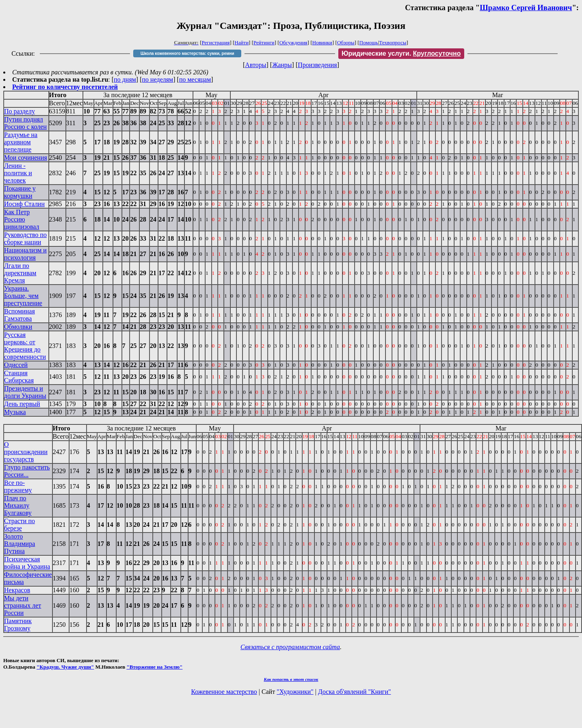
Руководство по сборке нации (25, 238)
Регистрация (216, 42)
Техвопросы (393, 42)
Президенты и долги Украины (25, 392)
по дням (125, 79)
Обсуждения (293, 42)
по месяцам (195, 79)
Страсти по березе (19, 525)
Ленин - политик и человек (18, 173)
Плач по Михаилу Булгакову (18, 505)
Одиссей (16, 365)
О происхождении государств (26, 452)
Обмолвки (18, 327)
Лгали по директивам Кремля (20, 273)
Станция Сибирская (19, 377)
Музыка (15, 412)
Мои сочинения (26, 158)
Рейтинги (264, 42)
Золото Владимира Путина (19, 544)
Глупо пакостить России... (27, 471)
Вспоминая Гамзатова (19, 315)
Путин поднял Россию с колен (25, 123)
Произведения (317, 65)
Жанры (282, 65)
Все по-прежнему (18, 486)
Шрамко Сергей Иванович (526, 8)
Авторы (255, 65)
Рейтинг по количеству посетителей (65, 87)
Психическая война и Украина (27, 563)
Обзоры (346, 42)
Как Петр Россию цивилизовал (22, 219)
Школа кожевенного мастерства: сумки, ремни (187, 53)
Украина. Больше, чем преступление (23, 296)
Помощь (369, 42)
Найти (241, 42)
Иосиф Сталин (24, 204)
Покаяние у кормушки (20, 192)
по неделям (158, 79)
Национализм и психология (25, 254)
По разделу (19, 111)
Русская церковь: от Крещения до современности (25, 346)
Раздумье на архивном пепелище (21, 142)
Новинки (322, 42)
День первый (22, 404)
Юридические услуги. (401, 53)
